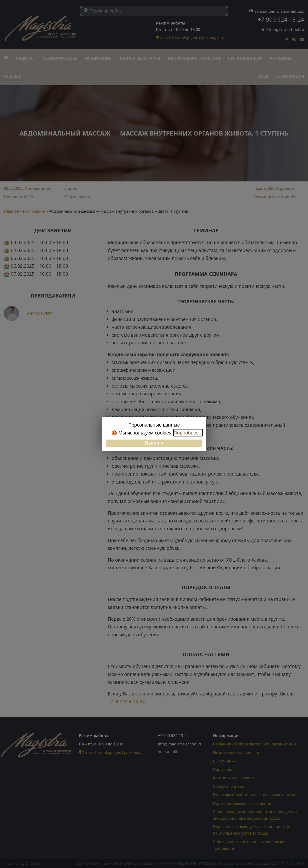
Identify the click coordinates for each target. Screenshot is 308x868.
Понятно (154, 443)
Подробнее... (188, 433)
